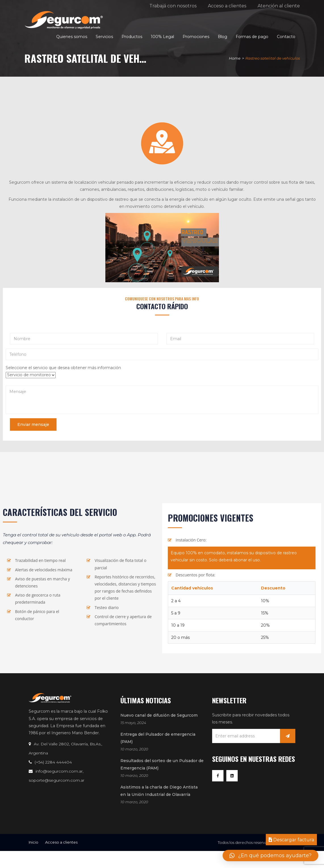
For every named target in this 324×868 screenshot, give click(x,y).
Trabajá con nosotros (173, 6)
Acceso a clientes (227, 6)
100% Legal (162, 37)
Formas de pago (252, 37)
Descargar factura (291, 840)
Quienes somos (72, 37)
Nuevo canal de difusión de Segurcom (159, 715)
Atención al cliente (279, 6)
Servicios (104, 37)
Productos (132, 37)
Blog (222, 37)
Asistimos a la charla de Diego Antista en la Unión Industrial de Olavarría (159, 791)
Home (235, 58)
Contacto (286, 37)
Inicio (34, 842)
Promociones (196, 37)
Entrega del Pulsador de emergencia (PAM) (158, 738)
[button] (270, 856)
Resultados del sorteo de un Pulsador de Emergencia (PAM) (162, 764)
